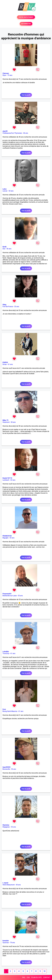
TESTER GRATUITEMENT (26, 17)
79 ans (12, 943)
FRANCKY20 (7, 536)
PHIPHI (5, 362)
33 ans (17, 307)
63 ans (13, 480)
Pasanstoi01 (7, 594)
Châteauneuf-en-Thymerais (12, 133)
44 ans (18, 885)
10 (44, 971)
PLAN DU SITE (37, 977)
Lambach (6, 480)
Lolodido (6, 652)
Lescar (5, 191)
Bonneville (6, 769)
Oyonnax (6, 943)
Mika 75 (5, 420)
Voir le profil (26, 95)
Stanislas (6, 825)
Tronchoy (6, 653)
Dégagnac (6, 827)
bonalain (6, 941)
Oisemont (6, 422)
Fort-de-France (8, 307)
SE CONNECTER (26, 24)
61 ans (10, 364)
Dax (4, 249)
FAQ (24, 977)
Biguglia (5, 538)
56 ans (9, 249)
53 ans (11, 191)
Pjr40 (4, 247)
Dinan (5, 364)
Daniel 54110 (7, 478)
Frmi (4, 709)
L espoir (5, 883)
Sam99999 (6, 767)
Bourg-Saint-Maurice (10, 711)
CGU (28, 977)
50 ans (13, 422)
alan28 (5, 131)
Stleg (4, 305)
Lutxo (5, 189)
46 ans (26, 133)
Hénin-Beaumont (9, 885)
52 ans (14, 769)
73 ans (10, 75)
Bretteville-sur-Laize (10, 596)
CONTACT (47, 977)
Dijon (4, 75)
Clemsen (6, 73)
